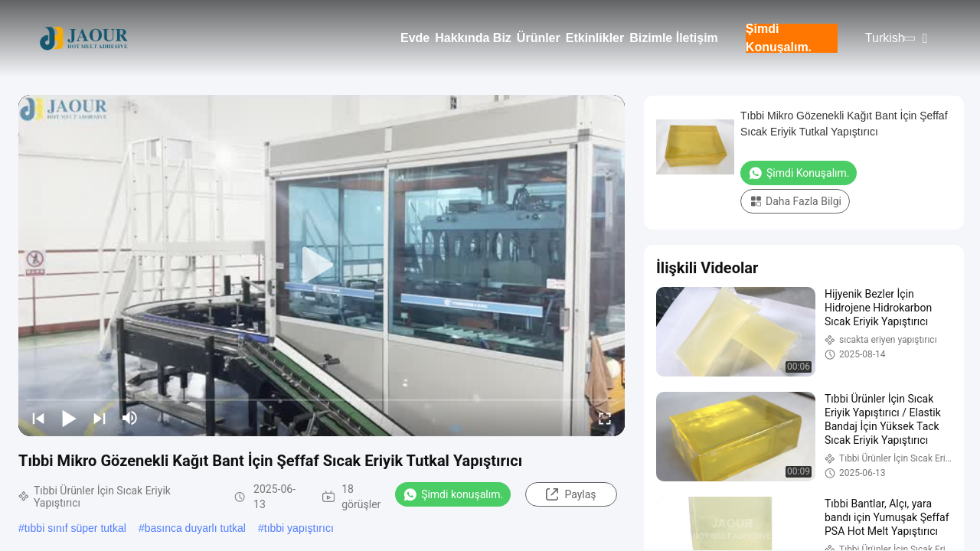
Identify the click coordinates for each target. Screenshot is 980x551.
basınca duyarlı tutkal (195, 528)
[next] (100, 418)
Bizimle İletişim (674, 38)
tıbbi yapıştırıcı (299, 528)
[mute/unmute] (130, 418)
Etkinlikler (595, 38)
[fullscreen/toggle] (605, 418)
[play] (322, 266)
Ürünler (539, 38)
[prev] (38, 418)
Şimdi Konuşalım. (779, 38)
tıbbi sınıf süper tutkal (75, 528)
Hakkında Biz (473, 38)
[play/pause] (69, 418)
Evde (415, 38)
